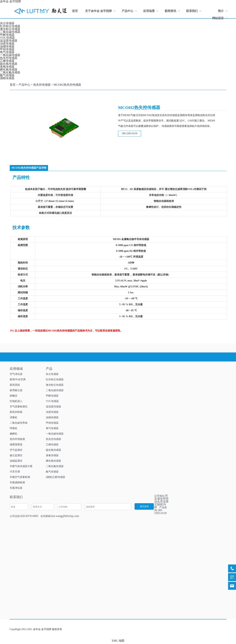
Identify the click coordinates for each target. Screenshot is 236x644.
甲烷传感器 (7, 49)
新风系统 (15, 385)
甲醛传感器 (7, 35)
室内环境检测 (17, 439)
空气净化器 (16, 374)
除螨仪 (14, 396)
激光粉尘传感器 (10, 29)
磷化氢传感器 (9, 69)
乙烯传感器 (7, 61)
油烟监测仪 (16, 461)
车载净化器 (16, 488)
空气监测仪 (16, 450)
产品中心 (24, 85)
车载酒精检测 (17, 483)
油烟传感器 (7, 46)
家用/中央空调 (18, 379)
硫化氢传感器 (9, 64)
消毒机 (14, 417)
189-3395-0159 (129, 133)
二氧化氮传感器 (10, 72)
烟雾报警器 (16, 445)
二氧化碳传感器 (10, 32)
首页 (13, 85)
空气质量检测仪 (19, 407)
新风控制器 (16, 412)
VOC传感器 (7, 38)
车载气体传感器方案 (21, 466)
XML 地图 (118, 641)
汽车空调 (15, 472)
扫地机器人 (16, 401)
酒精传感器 (7, 78)
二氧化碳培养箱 (19, 423)
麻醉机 (14, 434)
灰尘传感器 (7, 23)
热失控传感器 (9, 58)
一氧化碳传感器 (10, 55)
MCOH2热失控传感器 (67, 85)
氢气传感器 (7, 52)
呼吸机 (14, 428)
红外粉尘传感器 (10, 26)
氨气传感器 (7, 75)
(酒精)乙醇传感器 (56, 477)
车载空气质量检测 (20, 477)
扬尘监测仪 (16, 455)
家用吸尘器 (16, 390)
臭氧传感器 (7, 67)
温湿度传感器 (9, 41)
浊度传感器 (7, 43)
